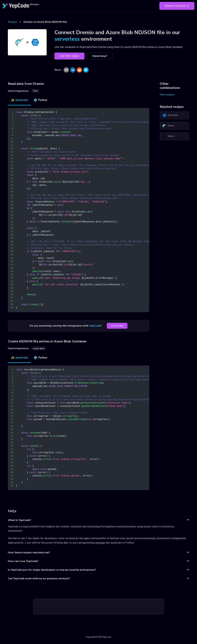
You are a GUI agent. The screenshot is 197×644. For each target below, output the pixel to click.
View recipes (167, 95)
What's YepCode (177, 6)
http (35, 91)
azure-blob (39, 348)
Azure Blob (170, 115)
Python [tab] (40, 100)
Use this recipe (69, 56)
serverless (67, 39)
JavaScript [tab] (19, 100)
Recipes (12, 22)
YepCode (95, 326)
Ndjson (169, 136)
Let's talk (117, 326)
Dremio (168, 126)
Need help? (100, 56)
